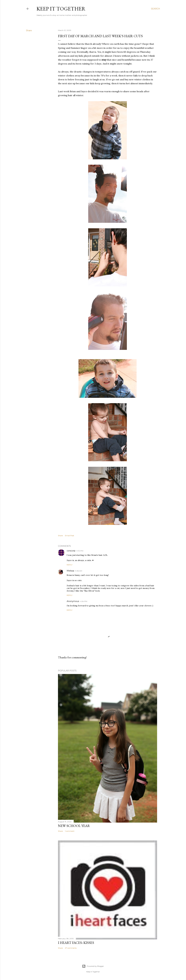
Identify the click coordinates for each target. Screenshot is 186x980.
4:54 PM (84, 601)
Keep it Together (61, 9)
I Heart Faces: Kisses (76, 943)
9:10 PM (80, 551)
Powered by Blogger (93, 966)
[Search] (155, 9)
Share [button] (29, 30)
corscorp (71, 551)
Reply (70, 565)
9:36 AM (79, 571)
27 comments (71, 948)
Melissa (70, 571)
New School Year (74, 826)
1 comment (70, 831)
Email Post (70, 536)
